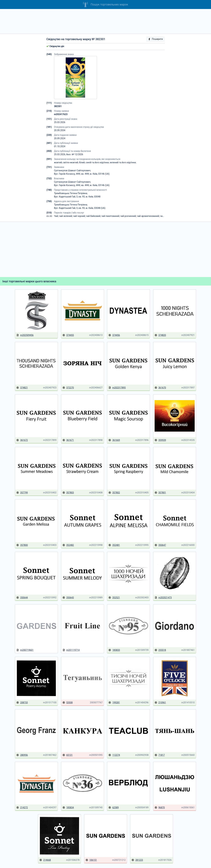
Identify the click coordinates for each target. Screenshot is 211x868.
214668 (45, 860)
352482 (68, 545)
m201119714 (71, 650)
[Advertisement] (106, 21)
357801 (160, 493)
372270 (68, 388)
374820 (160, 335)
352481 (114, 545)
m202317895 (117, 388)
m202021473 (163, 598)
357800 (22, 545)
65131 (68, 755)
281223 (137, 860)
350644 (22, 598)
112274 (114, 755)
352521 (114, 598)
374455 (68, 335)
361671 (68, 440)
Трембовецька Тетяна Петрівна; (71, 193)
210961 (160, 703)
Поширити (155, 39)
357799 (22, 493)
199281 (114, 703)
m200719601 (25, 650)
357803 (68, 493)
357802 (114, 493)
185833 (114, 650)
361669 (114, 440)
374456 (114, 335)
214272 (22, 808)
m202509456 (25, 335)
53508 (68, 703)
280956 (22, 755)
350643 (68, 598)
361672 (22, 440)
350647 (160, 545)
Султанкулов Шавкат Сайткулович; (72, 170)
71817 (160, 755)
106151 (91, 860)
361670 (160, 388)
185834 (68, 808)
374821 (22, 388)
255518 (160, 650)
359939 (160, 440)
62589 (114, 808)
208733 (22, 703)
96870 (160, 808)
